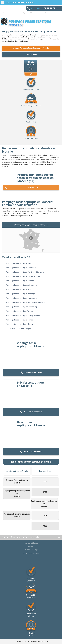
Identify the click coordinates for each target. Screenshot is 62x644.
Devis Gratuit (31, 63)
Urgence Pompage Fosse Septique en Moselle (31, 48)
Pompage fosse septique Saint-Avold (21, 285)
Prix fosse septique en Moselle (30, 384)
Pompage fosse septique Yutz (18, 289)
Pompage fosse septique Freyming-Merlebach (25, 302)
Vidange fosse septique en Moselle (31, 345)
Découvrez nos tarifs (31, 412)
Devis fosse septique (31, 553)
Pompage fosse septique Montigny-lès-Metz (25, 272)
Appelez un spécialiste (31, 452)
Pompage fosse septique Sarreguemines (23, 276)
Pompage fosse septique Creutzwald (21, 298)
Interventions (31, 54)
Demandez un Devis (31, 372)
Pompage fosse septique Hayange (20, 294)
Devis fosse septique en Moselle (31, 424)
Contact (31, 546)
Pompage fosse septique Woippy (20, 311)
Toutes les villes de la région (19, 328)
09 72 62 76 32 (22, 188)
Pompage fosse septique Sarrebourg (21, 307)
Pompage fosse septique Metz (19, 263)
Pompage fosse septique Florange (20, 324)
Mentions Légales (31, 543)
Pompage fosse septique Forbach (20, 281)
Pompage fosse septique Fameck (20, 320)
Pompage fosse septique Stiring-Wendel (23, 315)
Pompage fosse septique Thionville (21, 268)
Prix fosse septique (31, 550)
